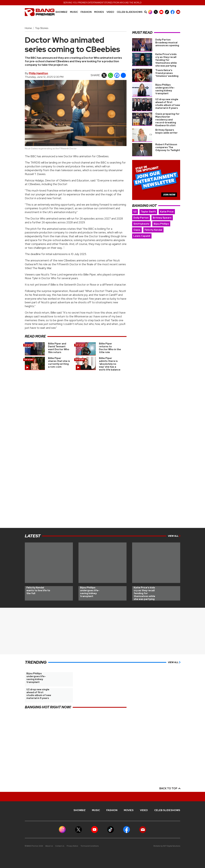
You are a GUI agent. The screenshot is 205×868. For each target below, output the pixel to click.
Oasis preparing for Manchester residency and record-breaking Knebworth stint (167, 120)
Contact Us (60, 846)
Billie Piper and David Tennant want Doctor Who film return (59, 348)
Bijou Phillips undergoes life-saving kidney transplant (165, 89)
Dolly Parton (141, 218)
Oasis (137, 230)
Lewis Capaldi (142, 236)
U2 (135, 212)
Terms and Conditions (90, 846)
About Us (49, 846)
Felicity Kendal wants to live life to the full (38, 590)
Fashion (86, 12)
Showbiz (61, 12)
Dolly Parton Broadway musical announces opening (167, 43)
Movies (99, 12)
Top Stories (42, 28)
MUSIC (74, 12)
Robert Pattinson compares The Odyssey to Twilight (168, 147)
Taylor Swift (148, 212)
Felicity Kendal (153, 230)
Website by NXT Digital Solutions (167, 846)
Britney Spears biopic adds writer (166, 131)
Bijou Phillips (161, 224)
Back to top (170, 788)
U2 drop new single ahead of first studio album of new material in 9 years (168, 104)
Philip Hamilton (38, 73)
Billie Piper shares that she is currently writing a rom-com (59, 362)
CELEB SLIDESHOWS (130, 12)
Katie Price (167, 212)
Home (28, 28)
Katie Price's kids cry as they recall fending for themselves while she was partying (166, 60)
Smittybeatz (141, 224)
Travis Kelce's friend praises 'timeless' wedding (167, 73)
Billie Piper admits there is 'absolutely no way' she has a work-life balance (110, 364)
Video (110, 12)
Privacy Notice (72, 846)
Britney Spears (162, 218)
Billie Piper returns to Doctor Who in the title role (110, 348)
